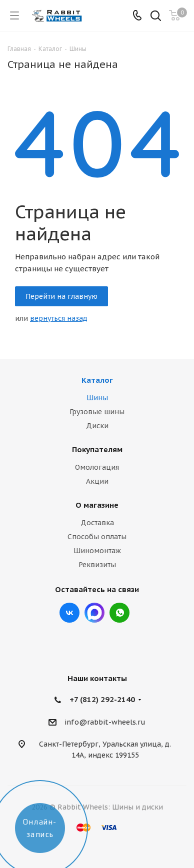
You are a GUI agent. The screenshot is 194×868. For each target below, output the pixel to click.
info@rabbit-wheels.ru (105, 722)
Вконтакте (69, 613)
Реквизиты (97, 565)
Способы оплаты (97, 537)
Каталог (97, 380)
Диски (97, 426)
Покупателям (97, 449)
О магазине (97, 505)
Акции (97, 481)
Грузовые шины (97, 412)
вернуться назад (59, 318)
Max (94, 613)
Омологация (97, 467)
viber (119, 613)
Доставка (97, 523)
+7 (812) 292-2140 (102, 699)
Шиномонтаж (97, 551)
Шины (97, 398)
